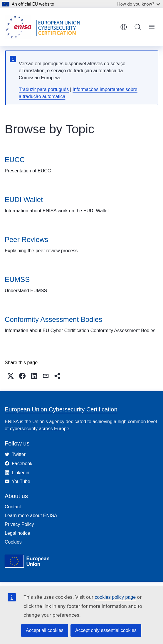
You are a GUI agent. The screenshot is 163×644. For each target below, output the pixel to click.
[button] (11, 376)
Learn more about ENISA (31, 516)
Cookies (13, 542)
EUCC (15, 160)
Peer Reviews (26, 239)
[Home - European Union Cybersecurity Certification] (45, 27)
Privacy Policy (19, 524)
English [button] (124, 27)
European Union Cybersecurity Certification (61, 409)
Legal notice (17, 533)
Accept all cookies (45, 630)
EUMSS (17, 279)
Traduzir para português (44, 89)
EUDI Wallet (24, 200)
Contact (13, 507)
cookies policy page (115, 597)
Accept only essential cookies (106, 630)
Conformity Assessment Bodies (53, 319)
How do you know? (139, 4)
